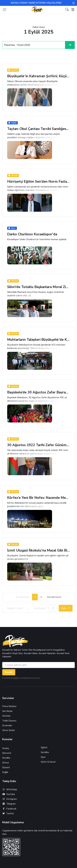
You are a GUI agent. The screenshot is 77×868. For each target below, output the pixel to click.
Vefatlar (6, 716)
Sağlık (5, 772)
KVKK (16, 678)
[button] (67, 10)
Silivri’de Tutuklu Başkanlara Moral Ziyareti (38, 287)
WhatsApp (10, 789)
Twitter (8, 814)
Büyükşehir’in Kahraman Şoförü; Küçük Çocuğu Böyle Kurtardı (38, 76)
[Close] (73, 3)
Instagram (10, 799)
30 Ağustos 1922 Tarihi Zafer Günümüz (38, 445)
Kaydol (9, 672)
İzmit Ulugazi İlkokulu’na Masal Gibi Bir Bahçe (38, 551)
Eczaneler (7, 725)
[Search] (34, 45)
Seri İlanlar (7, 711)
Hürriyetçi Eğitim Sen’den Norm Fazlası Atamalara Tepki (38, 182)
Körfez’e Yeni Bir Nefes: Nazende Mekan (38, 498)
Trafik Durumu (9, 721)
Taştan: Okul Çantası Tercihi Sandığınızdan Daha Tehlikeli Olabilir (38, 129)
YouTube (9, 794)
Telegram (9, 804)
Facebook (9, 809)
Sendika (6, 758)
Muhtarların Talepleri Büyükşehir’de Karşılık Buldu (38, 340)
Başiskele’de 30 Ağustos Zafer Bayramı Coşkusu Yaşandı (38, 392)
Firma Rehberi (9, 706)
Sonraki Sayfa (54, 597)
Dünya (6, 763)
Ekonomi (7, 753)
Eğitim (44, 747)
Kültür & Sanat (48, 762)
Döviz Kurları (9, 730)
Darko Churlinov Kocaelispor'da (32, 234)
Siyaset (6, 767)
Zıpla (66, 608)
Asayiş (6, 748)
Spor (43, 757)
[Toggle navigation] (4, 10)
